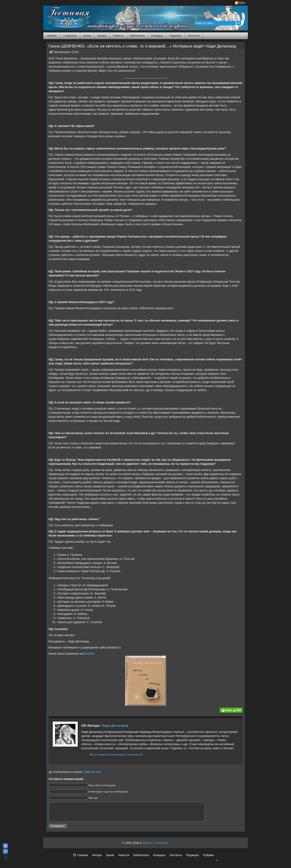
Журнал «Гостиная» (155, 846)
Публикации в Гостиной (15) (126, 754)
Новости (118, 36)
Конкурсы (157, 36)
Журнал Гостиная (63, 17)
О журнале (70, 36)
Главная (52, 36)
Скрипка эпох (93, 772)
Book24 (89, 654)
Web (92, 754)
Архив (87, 36)
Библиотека (137, 36)
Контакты (194, 36)
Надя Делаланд (115, 726)
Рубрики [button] (210, 860)
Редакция (176, 36)
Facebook (102, 754)
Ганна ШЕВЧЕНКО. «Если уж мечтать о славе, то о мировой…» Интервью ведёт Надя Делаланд (142, 46)
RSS (240, 3)
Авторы (102, 36)
